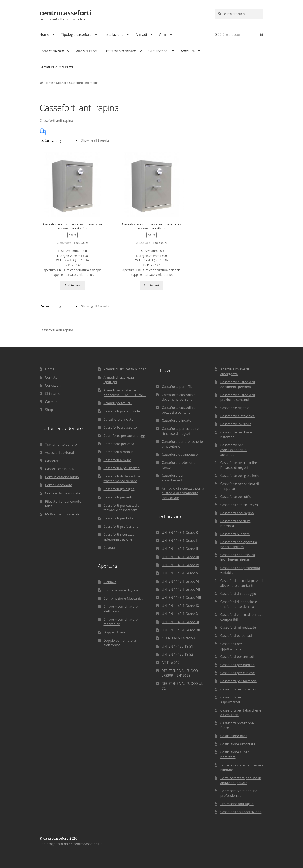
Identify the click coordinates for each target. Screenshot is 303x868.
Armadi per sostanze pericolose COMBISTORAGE (125, 393)
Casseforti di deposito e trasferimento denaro (122, 479)
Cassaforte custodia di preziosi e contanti (179, 410)
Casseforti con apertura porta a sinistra (239, 544)
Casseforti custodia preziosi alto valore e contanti (242, 583)
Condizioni (53, 385)
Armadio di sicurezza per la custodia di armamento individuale (183, 493)
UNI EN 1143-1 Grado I (179, 541)
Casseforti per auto (118, 497)
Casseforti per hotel (119, 518)
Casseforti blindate (177, 420)
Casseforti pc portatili (237, 636)
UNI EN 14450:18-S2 (177, 654)
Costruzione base (234, 736)
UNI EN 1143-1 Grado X (180, 614)
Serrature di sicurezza (56, 67)
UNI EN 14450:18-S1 (177, 646)
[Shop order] (59, 141)
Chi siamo (53, 394)
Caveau (109, 547)
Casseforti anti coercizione (241, 812)
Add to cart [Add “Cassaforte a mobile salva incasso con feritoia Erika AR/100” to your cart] (72, 285)
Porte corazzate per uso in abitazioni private (241, 780)
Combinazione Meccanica (123, 598)
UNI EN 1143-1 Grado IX (180, 606)
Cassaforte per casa (119, 444)
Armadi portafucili (117, 403)
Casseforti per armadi (237, 657)
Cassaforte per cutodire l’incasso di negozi (180, 431)
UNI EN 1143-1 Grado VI (180, 581)
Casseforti (53, 461)
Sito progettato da (54, 844)
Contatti (51, 377)
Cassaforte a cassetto (120, 427)
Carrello (51, 402)
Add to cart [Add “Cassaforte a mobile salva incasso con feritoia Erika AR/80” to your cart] (152, 285)
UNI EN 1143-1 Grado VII (181, 589)
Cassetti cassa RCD (60, 469)
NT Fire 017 (171, 663)
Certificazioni (158, 51)
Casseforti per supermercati (231, 700)
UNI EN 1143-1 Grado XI (180, 622)
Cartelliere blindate (118, 419)
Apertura (188, 51)
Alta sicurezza (87, 51)
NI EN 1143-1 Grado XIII (180, 638)
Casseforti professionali (122, 526)
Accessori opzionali (60, 453)
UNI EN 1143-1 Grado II (180, 549)
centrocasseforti (65, 13)
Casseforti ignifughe (119, 489)
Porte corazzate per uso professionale (239, 793)
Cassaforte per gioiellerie (240, 476)
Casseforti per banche (237, 665)
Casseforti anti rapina (237, 513)
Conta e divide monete (63, 493)
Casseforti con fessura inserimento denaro (238, 557)
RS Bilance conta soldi (62, 514)
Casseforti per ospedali (238, 689)
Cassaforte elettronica (237, 416)
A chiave (110, 582)
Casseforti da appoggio (180, 454)
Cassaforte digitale (235, 408)
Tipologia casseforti (76, 34)
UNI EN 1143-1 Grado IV (180, 565)
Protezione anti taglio (237, 804)
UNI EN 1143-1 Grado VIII (181, 598)
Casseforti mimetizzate (238, 627)
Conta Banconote (59, 485)
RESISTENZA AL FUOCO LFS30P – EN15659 (180, 673)
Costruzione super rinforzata (235, 755)
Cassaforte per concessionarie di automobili (234, 450)
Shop (49, 410)
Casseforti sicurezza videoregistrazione (119, 537)
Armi (163, 34)
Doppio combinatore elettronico (120, 643)
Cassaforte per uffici (177, 387)
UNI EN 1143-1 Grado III (180, 557)
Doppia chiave (114, 632)
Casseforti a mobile (118, 452)
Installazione (114, 34)
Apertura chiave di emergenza (235, 372)
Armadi (141, 34)
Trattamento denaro (120, 51)
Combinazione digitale (121, 590)
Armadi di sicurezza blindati (125, 369)
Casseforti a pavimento (121, 468)
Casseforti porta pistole (122, 411)
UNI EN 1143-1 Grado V (180, 573)
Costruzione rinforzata (238, 744)
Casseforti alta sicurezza (239, 505)
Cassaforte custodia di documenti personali (179, 397)
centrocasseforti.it (88, 844)
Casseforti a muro (117, 460)
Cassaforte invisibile (236, 424)
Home (44, 34)
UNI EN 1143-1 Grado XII (181, 630)
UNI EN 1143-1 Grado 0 (180, 533)
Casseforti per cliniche (238, 673)
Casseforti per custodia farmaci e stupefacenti (121, 508)
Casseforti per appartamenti (173, 478)
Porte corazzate (52, 51)
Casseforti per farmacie (239, 681)
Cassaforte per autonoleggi (124, 436)
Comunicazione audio (62, 477)
